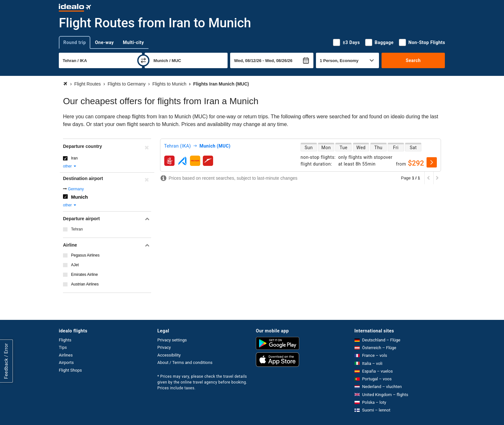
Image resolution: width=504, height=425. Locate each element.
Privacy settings (172, 340)
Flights (65, 340)
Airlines (66, 355)
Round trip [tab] (75, 42)
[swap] (143, 60)
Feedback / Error (6, 361)
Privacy (164, 347)
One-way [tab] (104, 42)
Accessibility (169, 355)
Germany (76, 189)
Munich (80, 197)
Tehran (77, 229)
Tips (63, 347)
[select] (432, 162)
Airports (66, 362)
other (70, 166)
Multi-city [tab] (133, 42)
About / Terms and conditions (185, 362)
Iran (74, 158)
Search (413, 60)
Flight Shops (70, 370)
